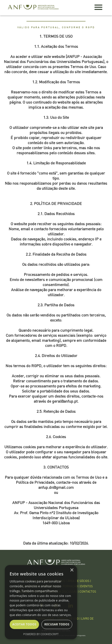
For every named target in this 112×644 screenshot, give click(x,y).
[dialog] (41, 602)
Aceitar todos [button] (24, 624)
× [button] (72, 570)
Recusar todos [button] (57, 624)
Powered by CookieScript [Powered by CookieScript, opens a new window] (41, 634)
